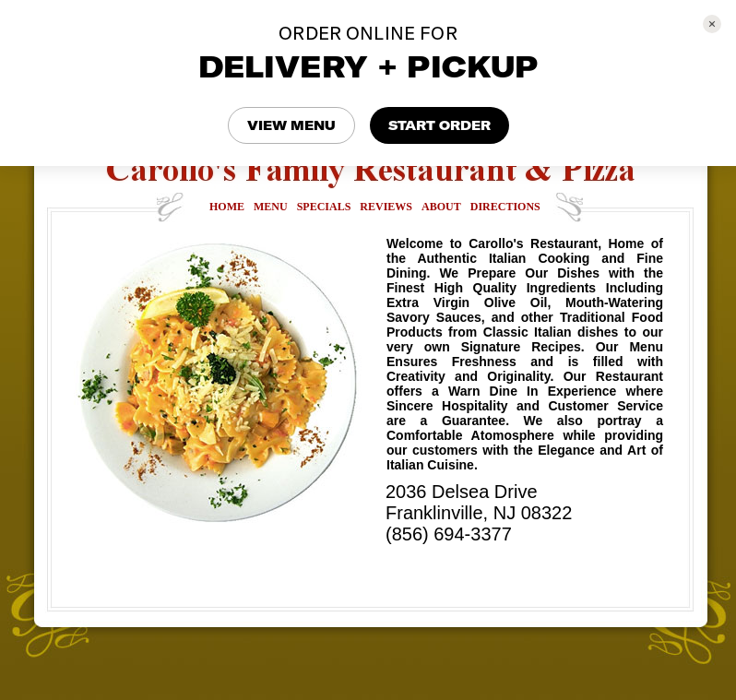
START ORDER (439, 125)
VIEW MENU (291, 125)
